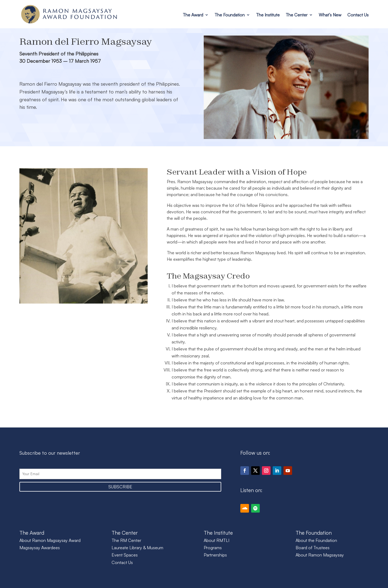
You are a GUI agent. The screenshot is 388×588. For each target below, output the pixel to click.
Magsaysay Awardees (40, 548)
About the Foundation (316, 540)
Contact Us (358, 15)
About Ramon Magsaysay (320, 555)
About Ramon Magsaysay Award (50, 540)
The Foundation (230, 15)
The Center (297, 15)
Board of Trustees (313, 548)
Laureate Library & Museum (137, 548)
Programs (213, 548)
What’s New (330, 15)
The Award (193, 15)
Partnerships (215, 555)
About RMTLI (216, 540)
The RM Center (126, 540)
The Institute (268, 15)
